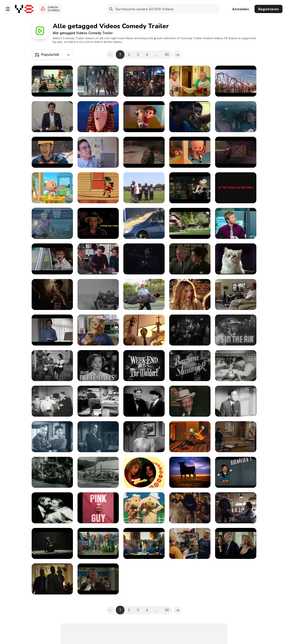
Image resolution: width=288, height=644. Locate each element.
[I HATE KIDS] (98, 152)
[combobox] (52, 55)
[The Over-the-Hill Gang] (190, 401)
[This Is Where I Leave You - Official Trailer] (236, 543)
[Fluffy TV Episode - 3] (144, 508)
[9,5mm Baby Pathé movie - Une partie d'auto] (98, 294)
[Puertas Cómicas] (236, 472)
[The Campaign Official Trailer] (144, 330)
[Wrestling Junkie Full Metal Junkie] (144, 188)
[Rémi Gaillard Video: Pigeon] (144, 223)
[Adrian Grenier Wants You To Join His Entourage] (52, 117)
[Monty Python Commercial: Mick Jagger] (52, 330)
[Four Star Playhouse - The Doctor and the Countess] (98, 437)
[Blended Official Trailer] (190, 294)
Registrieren (269, 9)
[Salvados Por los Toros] (190, 472)
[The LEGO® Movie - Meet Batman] (52, 543)
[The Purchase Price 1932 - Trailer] (190, 366)
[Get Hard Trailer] (144, 294)
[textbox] (52, 55)
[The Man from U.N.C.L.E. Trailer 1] (190, 188)
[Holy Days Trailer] (98, 81)
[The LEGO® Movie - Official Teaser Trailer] (52, 81)
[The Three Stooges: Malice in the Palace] (98, 401)
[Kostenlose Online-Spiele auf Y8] (24, 9)
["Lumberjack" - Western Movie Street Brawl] (52, 472)
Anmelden (241, 9)
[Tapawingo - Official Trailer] (190, 81)
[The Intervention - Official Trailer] (236, 117)
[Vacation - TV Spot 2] (52, 152)
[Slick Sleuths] (190, 437)
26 (167, 54)
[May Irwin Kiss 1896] (52, 508)
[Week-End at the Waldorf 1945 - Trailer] (144, 366)
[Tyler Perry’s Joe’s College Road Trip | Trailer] (144, 81)
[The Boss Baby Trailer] (144, 117)
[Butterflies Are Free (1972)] (236, 437)
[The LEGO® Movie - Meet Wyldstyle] (98, 543)
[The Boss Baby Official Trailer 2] (190, 152)
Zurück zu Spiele (54, 9)
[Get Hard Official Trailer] (236, 294)
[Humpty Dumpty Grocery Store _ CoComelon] (52, 188)
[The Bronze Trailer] (52, 223)
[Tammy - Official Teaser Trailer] (190, 543)
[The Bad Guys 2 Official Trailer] (236, 152)
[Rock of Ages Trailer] (190, 508)
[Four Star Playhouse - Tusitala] (144, 437)
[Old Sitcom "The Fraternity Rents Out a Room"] (236, 401)
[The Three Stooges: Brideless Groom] (144, 401)
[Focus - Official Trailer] (52, 579)
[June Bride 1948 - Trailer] (98, 366)
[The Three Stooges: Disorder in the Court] (52, 401)
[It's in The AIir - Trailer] (236, 330)
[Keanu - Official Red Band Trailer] (190, 223)
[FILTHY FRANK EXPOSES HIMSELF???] (98, 508)
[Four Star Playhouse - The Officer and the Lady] (52, 437)
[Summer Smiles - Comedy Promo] (144, 472)
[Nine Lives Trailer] (236, 259)
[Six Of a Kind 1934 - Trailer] (52, 366)
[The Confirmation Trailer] (52, 294)
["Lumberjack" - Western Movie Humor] (98, 472)
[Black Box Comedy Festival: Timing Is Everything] (144, 259)
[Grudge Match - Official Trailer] (236, 508)
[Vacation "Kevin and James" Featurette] (236, 81)
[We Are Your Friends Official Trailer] (190, 117)
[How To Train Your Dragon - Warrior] (144, 152)
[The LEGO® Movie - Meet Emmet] (144, 543)
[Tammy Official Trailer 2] (98, 330)
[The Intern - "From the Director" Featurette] (98, 259)
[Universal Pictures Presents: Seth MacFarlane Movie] (98, 223)
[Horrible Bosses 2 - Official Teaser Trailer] (98, 579)
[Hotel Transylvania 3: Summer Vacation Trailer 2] (98, 117)
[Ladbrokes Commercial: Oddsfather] (236, 188)
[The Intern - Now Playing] (190, 259)
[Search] (111, 9)
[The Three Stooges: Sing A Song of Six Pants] (236, 366)
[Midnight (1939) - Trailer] (190, 330)
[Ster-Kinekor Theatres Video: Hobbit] (236, 223)
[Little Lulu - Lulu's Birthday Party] (98, 188)
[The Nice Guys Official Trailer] (52, 259)
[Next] (177, 55)
